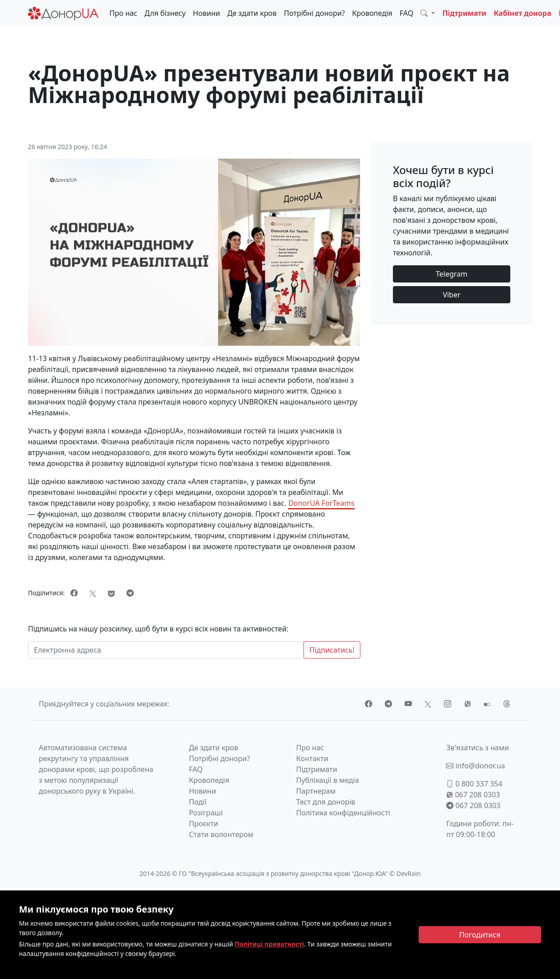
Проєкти (203, 824)
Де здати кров (252, 13)
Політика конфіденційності (343, 813)
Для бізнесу (165, 13)
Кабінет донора (523, 13)
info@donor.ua (476, 766)
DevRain (409, 873)
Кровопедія (372, 13)
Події (198, 802)
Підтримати (464, 13)
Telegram (452, 274)
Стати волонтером (221, 834)
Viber (451, 295)
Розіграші (206, 813)
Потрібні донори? (314, 13)
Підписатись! (332, 650)
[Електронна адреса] (166, 650)
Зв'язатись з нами (478, 748)
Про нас (123, 13)
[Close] (480, 935)
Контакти (312, 758)
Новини (206, 13)
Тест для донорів (326, 802)
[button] (428, 13)
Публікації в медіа (328, 780)
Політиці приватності (270, 944)
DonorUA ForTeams (321, 503)
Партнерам (316, 791)
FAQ (406, 13)
